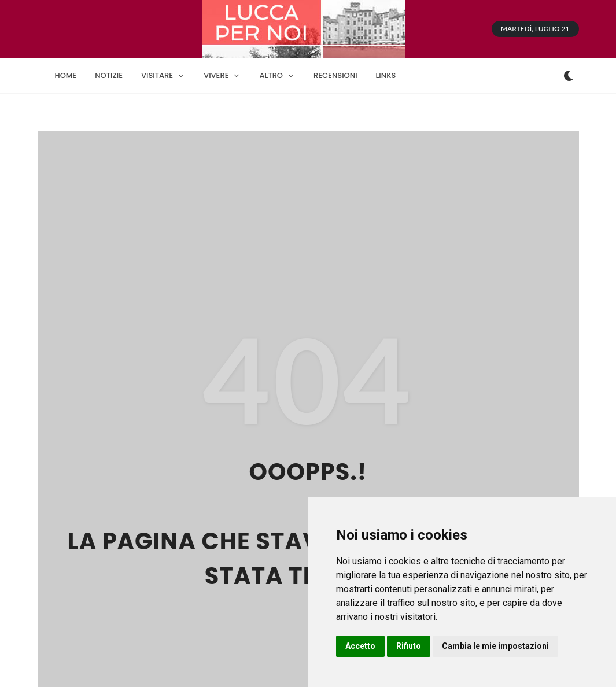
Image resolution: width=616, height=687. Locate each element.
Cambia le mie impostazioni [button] (495, 646)
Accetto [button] (360, 646)
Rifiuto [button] (409, 646)
